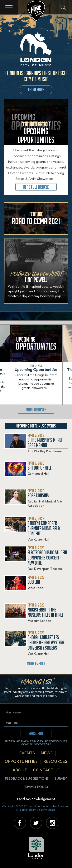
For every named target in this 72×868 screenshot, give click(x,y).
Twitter (36, 823)
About (20, 770)
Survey (61, 779)
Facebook (20, 823)
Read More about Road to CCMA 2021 (36, 219)
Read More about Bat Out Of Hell (28, 475)
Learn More (36, 90)
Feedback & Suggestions (27, 779)
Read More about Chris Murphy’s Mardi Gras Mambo (36, 447)
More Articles (36, 410)
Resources (55, 762)
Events (27, 753)
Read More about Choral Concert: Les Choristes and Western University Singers (36, 645)
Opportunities (21, 762)
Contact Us (46, 770)
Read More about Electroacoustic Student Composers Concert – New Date (36, 560)
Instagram (52, 823)
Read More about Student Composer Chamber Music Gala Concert (36, 531)
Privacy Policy (36, 787)
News (47, 753)
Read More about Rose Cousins (36, 503)
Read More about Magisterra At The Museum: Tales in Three (36, 617)
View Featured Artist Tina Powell (36, 271)
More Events (36, 664)
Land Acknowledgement (36, 799)
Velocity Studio (46, 810)
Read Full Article (36, 187)
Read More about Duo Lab (24, 589)
